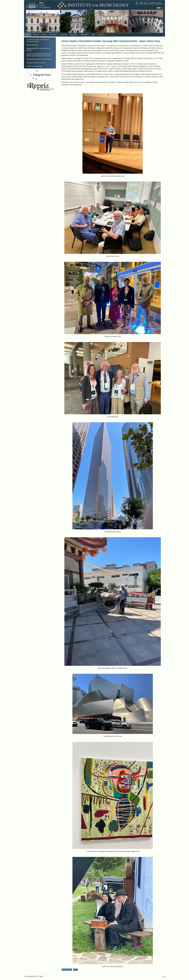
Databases (73, 35)
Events (44, 35)
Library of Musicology (34, 66)
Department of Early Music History (39, 59)
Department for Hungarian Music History (39, 49)
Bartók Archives (32, 45)
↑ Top (163, 977)
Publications (84, 35)
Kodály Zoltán (67, 970)
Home (28, 35)
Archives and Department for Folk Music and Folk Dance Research (39, 55)
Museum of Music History (36, 63)
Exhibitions (54, 35)
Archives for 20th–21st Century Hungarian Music (38, 40)
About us (36, 35)
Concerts (64, 35)
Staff (93, 35)
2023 (76, 970)
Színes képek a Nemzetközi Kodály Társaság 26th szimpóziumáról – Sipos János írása (111, 41)
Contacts (101, 35)
